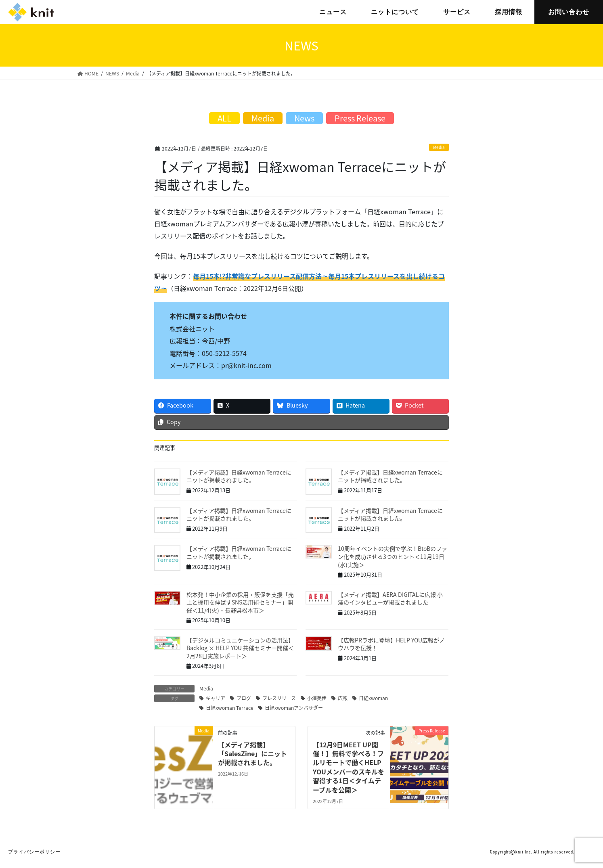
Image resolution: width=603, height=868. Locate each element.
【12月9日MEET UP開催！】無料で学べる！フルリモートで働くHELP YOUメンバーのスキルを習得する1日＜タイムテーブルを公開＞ (349, 767)
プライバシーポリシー (34, 852)
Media (439, 147)
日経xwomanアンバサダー (294, 708)
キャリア (216, 698)
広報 (343, 698)
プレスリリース (279, 698)
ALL (224, 118)
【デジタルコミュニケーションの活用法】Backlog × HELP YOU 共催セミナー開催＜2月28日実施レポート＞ (240, 648)
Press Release (360, 118)
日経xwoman (373, 698)
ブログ (244, 698)
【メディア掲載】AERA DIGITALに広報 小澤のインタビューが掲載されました (390, 598)
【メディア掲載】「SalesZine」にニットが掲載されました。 (252, 754)
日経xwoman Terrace (230, 708)
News (304, 118)
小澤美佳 (317, 698)
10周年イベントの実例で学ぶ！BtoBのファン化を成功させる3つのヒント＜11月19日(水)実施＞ (393, 556)
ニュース (333, 12)
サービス (457, 12)
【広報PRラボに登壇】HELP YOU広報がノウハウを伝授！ (391, 644)
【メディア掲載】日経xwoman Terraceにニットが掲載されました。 (239, 476)
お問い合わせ (569, 12)
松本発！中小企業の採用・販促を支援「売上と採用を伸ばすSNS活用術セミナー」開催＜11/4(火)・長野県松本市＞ (240, 602)
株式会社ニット (31, 12)
